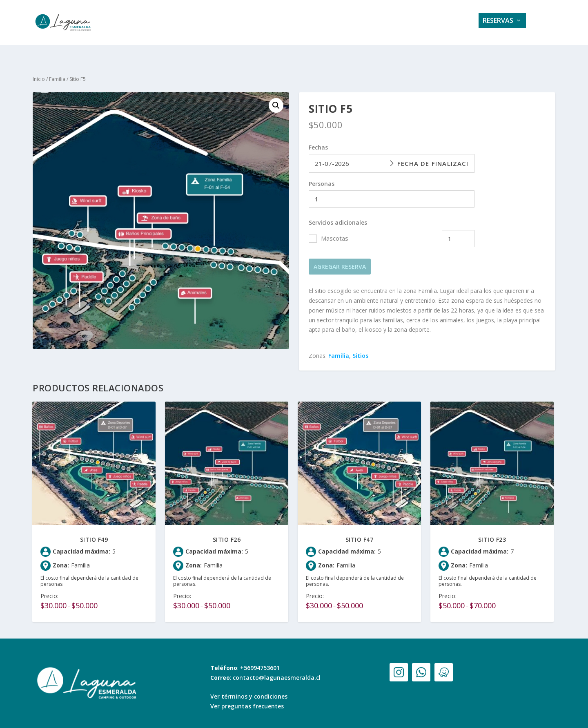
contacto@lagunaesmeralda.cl (277, 670)
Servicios (273, 23)
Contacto (448, 23)
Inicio (39, 72)
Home (235, 23)
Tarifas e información (378, 23)
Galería (314, 23)
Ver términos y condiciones (249, 689)
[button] (276, 98)
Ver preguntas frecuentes (247, 699)
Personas (322, 176)
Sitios (360, 348)
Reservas (498, 23)
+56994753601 (260, 660)
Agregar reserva (340, 259)
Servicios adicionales (338, 215)
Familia (57, 72)
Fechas (318, 140)
